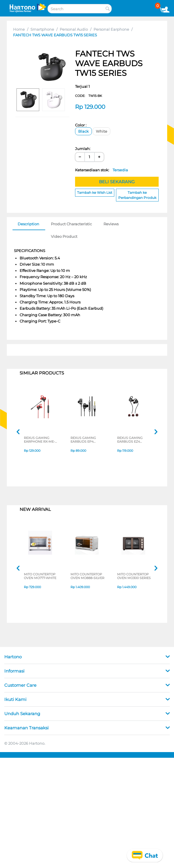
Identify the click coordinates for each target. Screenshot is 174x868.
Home (19, 29)
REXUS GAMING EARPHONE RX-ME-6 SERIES (40, 440)
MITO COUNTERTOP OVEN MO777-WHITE (40, 576)
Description (28, 224)
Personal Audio (74, 29)
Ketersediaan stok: (101, 170)
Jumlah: (83, 149)
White (101, 131)
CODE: (89, 96)
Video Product (64, 236)
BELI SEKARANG (117, 182)
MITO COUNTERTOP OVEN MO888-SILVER (87, 576)
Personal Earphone (111, 29)
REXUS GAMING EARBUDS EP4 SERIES (83, 440)
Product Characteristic (71, 224)
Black (83, 131)
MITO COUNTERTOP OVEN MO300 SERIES (134, 576)
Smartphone (42, 29)
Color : (81, 125)
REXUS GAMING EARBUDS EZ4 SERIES (130, 440)
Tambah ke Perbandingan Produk (137, 195)
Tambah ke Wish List (95, 192)
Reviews (111, 224)
